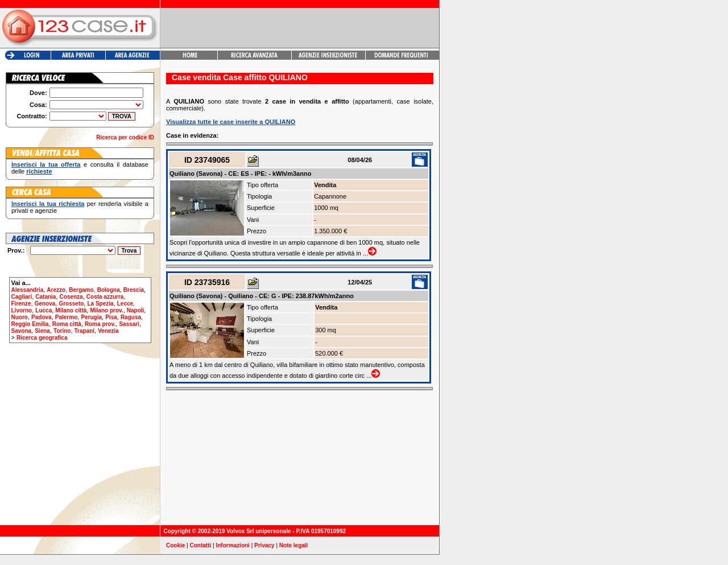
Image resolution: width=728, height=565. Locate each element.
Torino (62, 331)
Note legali (294, 545)
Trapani (85, 331)
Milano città (71, 310)
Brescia (134, 290)
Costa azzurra (105, 297)
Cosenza (71, 297)
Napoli (136, 310)
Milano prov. (106, 310)
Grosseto (71, 304)
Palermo (66, 317)
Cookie (175, 545)
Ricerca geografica (42, 338)
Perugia (91, 317)
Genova (45, 304)
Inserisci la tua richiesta (48, 204)
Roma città (67, 324)
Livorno (22, 310)
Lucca (44, 310)
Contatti (201, 545)
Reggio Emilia (30, 324)
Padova (42, 317)
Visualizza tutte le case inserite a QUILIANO (231, 122)
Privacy (264, 545)
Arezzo (56, 290)
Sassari (129, 324)
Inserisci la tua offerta (46, 164)
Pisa (111, 317)
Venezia (108, 331)
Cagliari (22, 297)
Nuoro (20, 317)
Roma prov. (100, 324)
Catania (45, 297)
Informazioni (232, 545)
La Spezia (100, 304)
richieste (39, 171)
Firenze (21, 304)
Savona (22, 331)
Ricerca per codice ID (125, 137)
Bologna (109, 290)
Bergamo (81, 290)
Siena (42, 331)
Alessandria (28, 290)
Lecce (125, 304)
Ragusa (131, 317)
